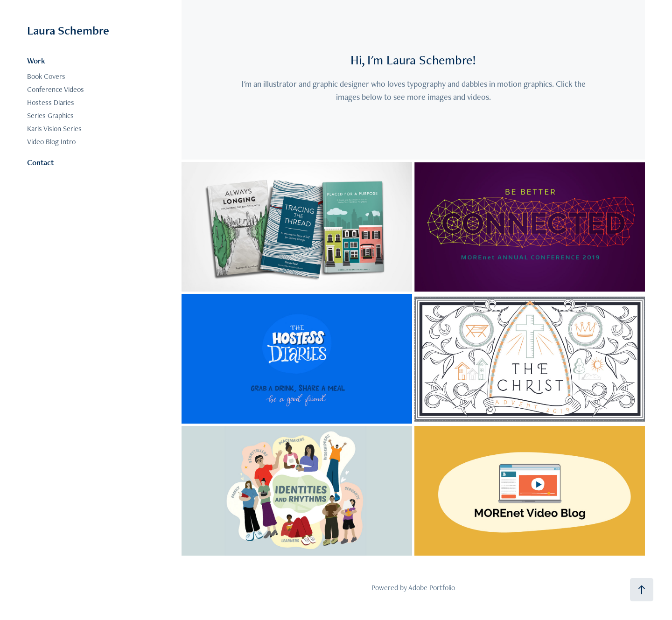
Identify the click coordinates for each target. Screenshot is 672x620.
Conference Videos (56, 89)
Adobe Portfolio (432, 588)
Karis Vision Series (54, 129)
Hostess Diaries (51, 102)
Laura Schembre (68, 30)
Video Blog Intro (51, 142)
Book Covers (46, 76)
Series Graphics (50, 115)
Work (36, 61)
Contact (40, 162)
